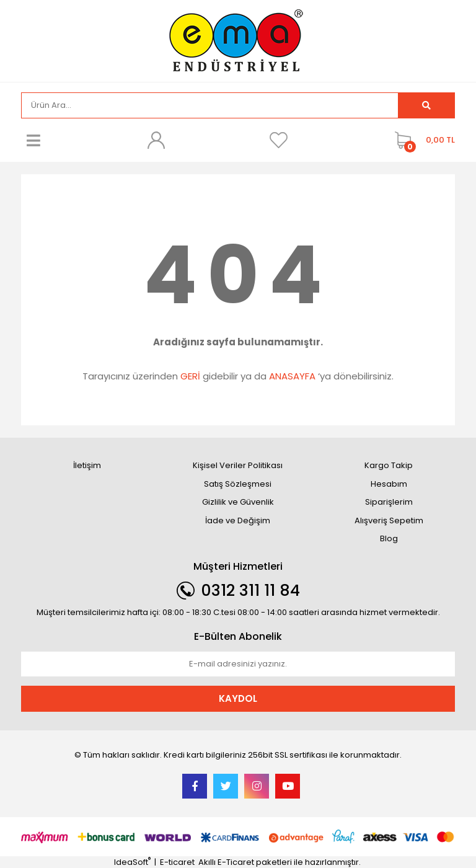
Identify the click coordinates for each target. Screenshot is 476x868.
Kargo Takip (389, 465)
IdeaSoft (132, 862)
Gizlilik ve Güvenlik (238, 502)
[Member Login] (156, 140)
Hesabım (389, 484)
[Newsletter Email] (238, 664)
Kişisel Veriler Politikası (238, 465)
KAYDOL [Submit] (238, 698)
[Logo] (238, 40)
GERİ (190, 376)
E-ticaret (177, 862)
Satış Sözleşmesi (238, 484)
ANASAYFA (292, 376)
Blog (389, 538)
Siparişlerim (389, 502)
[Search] (210, 105)
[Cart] (422, 140)
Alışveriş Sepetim (389, 520)
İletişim (87, 465)
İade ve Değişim (238, 520)
